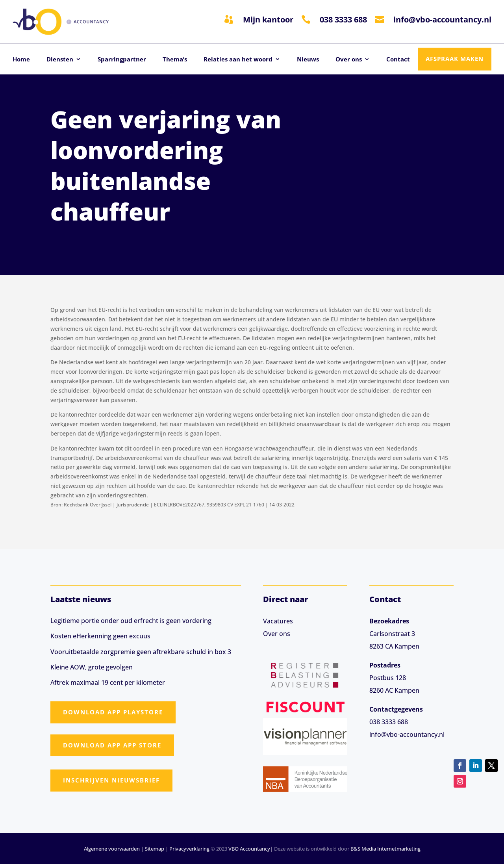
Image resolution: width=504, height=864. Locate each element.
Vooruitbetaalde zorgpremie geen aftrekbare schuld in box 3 (141, 652)
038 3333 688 (343, 19)
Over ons (349, 60)
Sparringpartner (122, 60)
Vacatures (278, 621)
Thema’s (175, 60)
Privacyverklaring (189, 849)
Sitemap (155, 849)
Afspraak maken (455, 59)
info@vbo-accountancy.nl (442, 19)
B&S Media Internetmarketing (385, 849)
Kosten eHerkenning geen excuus (100, 636)
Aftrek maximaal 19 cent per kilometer (108, 682)
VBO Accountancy (249, 849)
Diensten (60, 60)
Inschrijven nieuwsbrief (111, 780)
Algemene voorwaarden (112, 849)
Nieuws (308, 60)
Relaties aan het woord (238, 60)
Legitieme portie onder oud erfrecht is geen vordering (131, 621)
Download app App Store (112, 745)
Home (21, 60)
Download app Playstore (113, 712)
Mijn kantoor (268, 19)
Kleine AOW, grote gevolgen (92, 667)
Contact (398, 60)
